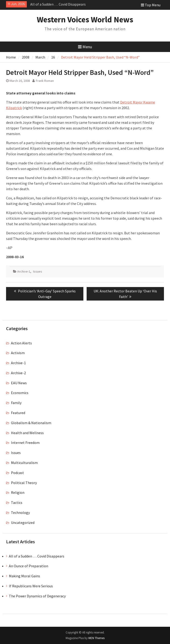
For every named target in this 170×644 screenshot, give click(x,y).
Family (16, 403)
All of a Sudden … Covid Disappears (58, 4)
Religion (18, 492)
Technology (20, 512)
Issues (38, 271)
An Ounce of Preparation (29, 566)
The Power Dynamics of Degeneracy (37, 596)
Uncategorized (23, 523)
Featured (18, 413)
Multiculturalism (24, 463)
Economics (20, 393)
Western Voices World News (85, 20)
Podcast (17, 473)
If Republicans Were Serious (31, 586)
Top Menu (151, 5)
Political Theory (24, 483)
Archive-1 (24, 271)
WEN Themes (96, 638)
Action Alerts (21, 343)
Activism (18, 353)
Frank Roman (45, 81)
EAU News (19, 383)
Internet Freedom (25, 443)
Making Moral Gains (24, 576)
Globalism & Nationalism (31, 423)
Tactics (17, 502)
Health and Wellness (27, 433)
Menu (85, 47)
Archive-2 (18, 373)
